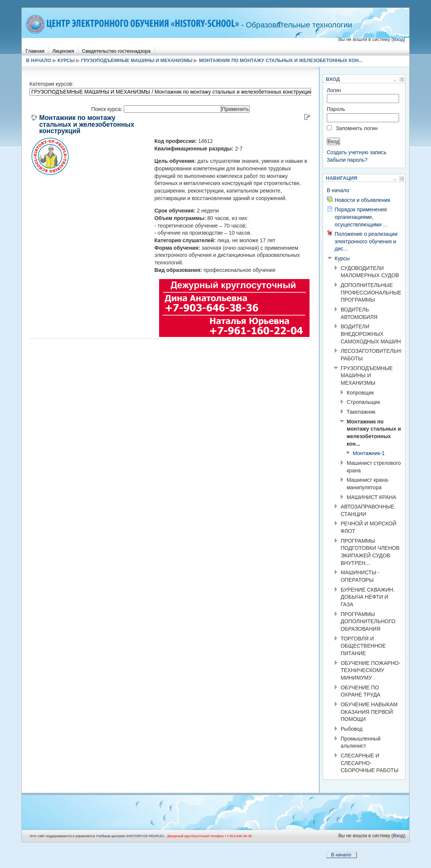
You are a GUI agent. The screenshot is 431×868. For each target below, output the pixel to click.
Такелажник (361, 412)
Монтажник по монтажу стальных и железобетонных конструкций (87, 125)
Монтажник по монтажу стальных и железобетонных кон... (281, 61)
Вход (398, 39)
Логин (334, 90)
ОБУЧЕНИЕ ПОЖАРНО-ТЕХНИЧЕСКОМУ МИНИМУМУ (371, 670)
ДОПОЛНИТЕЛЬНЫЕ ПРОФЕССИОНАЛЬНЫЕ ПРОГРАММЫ (371, 292)
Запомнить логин (357, 128)
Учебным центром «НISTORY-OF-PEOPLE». (131, 836)
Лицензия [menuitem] (63, 51)
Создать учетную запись (357, 152)
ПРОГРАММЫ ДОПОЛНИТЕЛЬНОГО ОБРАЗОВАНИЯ (368, 621)
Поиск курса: (107, 109)
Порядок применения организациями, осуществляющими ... (361, 217)
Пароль (336, 109)
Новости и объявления (363, 200)
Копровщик (360, 393)
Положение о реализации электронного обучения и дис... (366, 241)
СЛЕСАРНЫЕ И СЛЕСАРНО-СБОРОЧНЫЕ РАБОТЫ (370, 763)
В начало (39, 61)
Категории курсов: (51, 84)
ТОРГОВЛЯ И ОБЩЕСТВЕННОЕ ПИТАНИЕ (363, 646)
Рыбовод (352, 729)
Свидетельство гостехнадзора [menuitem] (116, 51)
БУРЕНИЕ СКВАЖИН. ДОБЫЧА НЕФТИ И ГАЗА (368, 597)
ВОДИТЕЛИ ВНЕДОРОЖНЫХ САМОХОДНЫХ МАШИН (371, 334)
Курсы (66, 61)
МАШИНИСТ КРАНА (372, 497)
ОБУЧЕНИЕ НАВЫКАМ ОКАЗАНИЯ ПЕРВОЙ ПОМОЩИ (369, 712)
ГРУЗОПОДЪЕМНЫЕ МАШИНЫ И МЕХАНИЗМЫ (137, 61)
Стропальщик (363, 402)
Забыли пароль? (347, 160)
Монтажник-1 (369, 453)
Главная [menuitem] (35, 51)
